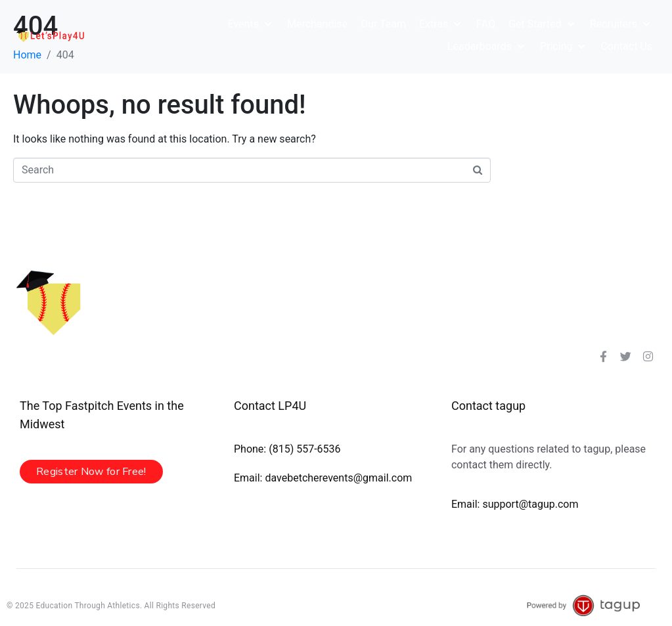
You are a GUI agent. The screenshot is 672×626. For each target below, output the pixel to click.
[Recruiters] (621, 24)
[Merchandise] (317, 24)
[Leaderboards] (487, 47)
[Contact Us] (626, 47)
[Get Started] (543, 24)
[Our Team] (383, 24)
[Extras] (441, 24)
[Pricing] (564, 47)
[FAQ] (486, 24)
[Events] (251, 24)
